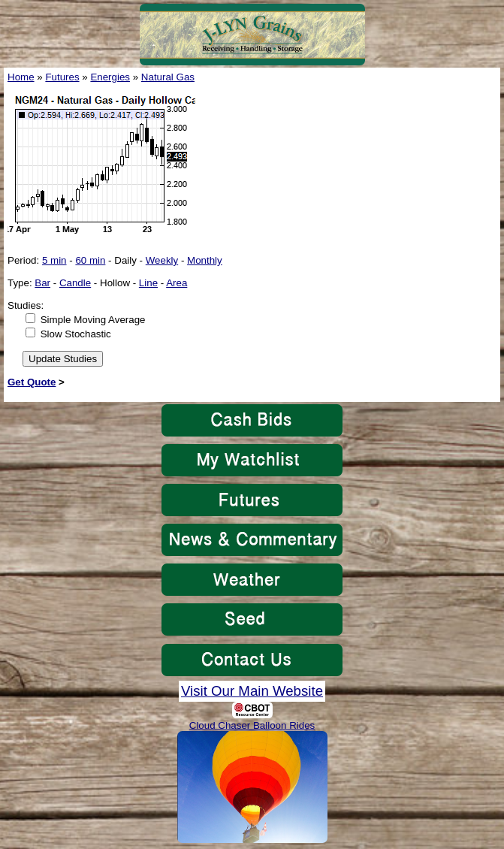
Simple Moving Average (93, 320)
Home (21, 77)
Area (177, 283)
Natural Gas (168, 77)
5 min (54, 260)
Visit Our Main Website (252, 691)
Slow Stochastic (76, 334)
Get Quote (32, 382)
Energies (110, 77)
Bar (42, 283)
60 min (90, 260)
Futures (62, 77)
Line (148, 283)
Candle (75, 283)
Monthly (205, 260)
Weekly (162, 260)
